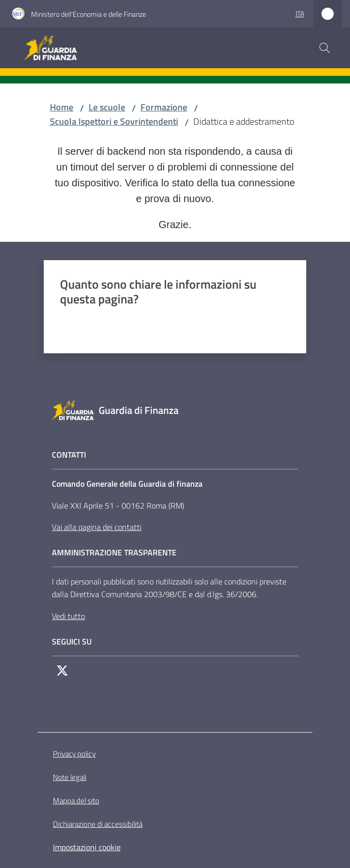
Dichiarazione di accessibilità (98, 824)
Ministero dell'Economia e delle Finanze (89, 14)
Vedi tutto (68, 616)
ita (300, 13)
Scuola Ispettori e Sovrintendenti (114, 121)
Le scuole (107, 107)
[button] (325, 48)
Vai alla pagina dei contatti (97, 527)
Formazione (164, 107)
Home (62, 107)
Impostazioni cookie (87, 847)
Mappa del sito (76, 801)
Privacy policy (74, 754)
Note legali (70, 777)
